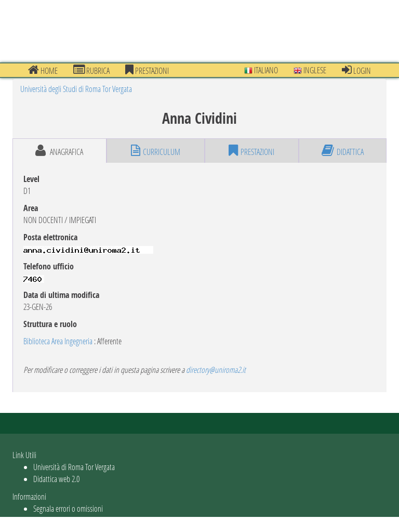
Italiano (261, 70)
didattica (343, 151)
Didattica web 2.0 (56, 479)
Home (43, 70)
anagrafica (59, 151)
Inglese (310, 70)
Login (356, 70)
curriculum (156, 151)
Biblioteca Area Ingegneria (58, 341)
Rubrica (91, 70)
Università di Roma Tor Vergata (74, 467)
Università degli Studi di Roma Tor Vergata (76, 89)
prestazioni (147, 70)
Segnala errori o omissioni (68, 508)
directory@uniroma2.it (216, 369)
